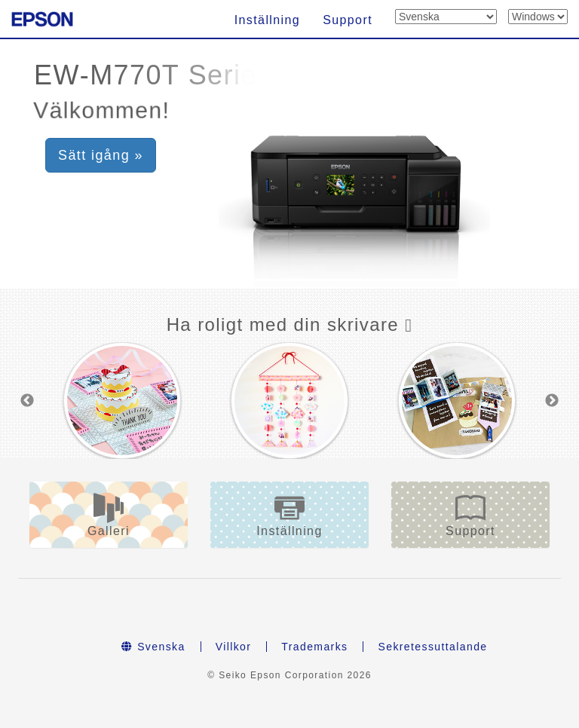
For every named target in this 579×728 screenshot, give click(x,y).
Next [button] (552, 401)
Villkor (234, 647)
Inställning (267, 20)
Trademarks (314, 647)
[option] (122, 401)
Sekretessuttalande (432, 647)
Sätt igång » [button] (101, 155)
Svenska (153, 647)
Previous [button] (27, 401)
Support (348, 20)
